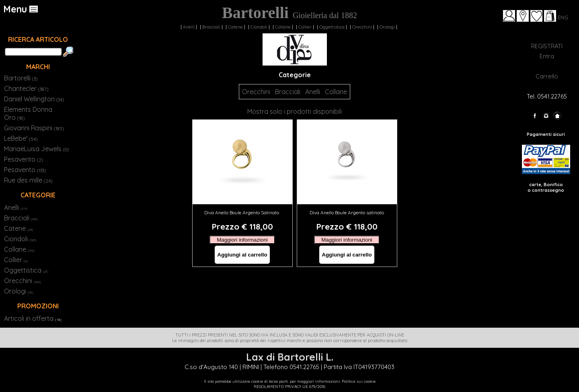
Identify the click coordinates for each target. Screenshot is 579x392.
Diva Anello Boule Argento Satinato (242, 212)
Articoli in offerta (29, 318)
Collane (283, 27)
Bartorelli (21, 78)
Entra (547, 56)
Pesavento (24, 159)
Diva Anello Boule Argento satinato (347, 212)
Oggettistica (332, 27)
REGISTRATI (547, 46)
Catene (235, 27)
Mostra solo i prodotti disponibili (295, 111)
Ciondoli (259, 27)
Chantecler (26, 88)
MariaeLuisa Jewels (36, 149)
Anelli (189, 27)
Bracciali (211, 27)
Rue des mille (28, 180)
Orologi (387, 27)
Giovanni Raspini (34, 128)
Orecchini (362, 27)
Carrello (547, 76)
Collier (305, 27)
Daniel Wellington (34, 99)
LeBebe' (21, 138)
